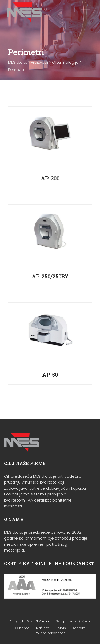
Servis (61, 628)
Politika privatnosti (50, 633)
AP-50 (50, 375)
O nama (22, 628)
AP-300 (50, 178)
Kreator (45, 621)
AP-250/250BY (50, 276)
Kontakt (79, 628)
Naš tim (43, 628)
